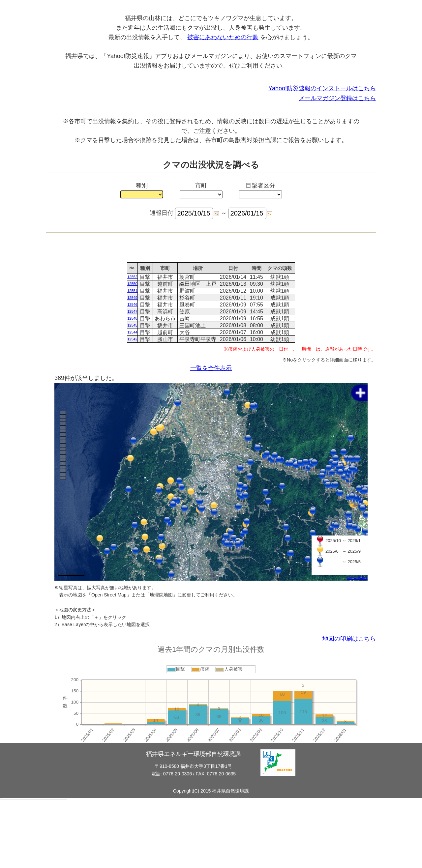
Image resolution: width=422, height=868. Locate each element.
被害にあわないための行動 (223, 100)
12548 (132, 381)
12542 (132, 402)
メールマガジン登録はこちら (337, 161)
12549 (132, 360)
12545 (132, 388)
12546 (132, 367)
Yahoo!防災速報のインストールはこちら (322, 151)
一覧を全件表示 (211, 431)
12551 (132, 353)
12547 (132, 374)
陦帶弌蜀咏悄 (357, 640)
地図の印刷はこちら (349, 701)
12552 (132, 339)
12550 (132, 346)
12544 (132, 395)
